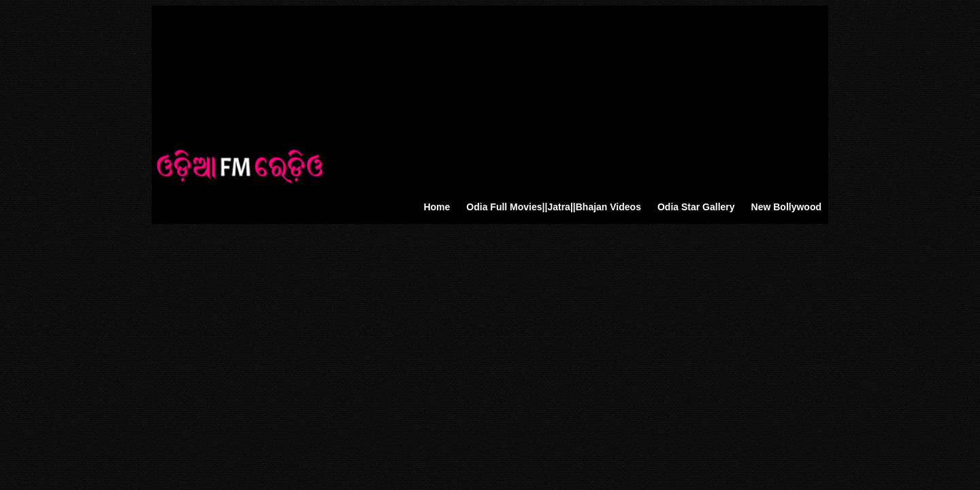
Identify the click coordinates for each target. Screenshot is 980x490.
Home (437, 207)
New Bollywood (786, 207)
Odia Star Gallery (696, 207)
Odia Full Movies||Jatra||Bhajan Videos (554, 207)
